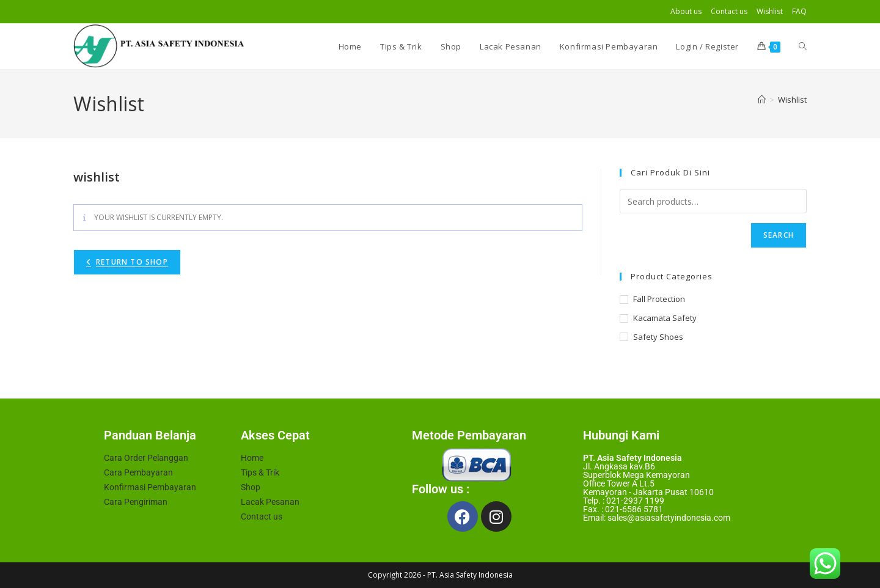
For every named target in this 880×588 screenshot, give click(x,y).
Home (252, 458)
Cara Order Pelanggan (146, 458)
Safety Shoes (658, 337)
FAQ (799, 11)
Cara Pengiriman (136, 502)
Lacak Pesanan (270, 502)
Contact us (729, 11)
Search (779, 235)
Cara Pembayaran (138, 472)
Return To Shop (132, 262)
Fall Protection (659, 299)
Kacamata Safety (665, 318)
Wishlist (770, 11)
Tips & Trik (260, 472)
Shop (251, 487)
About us (686, 11)
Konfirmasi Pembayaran (150, 487)
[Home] (762, 100)
